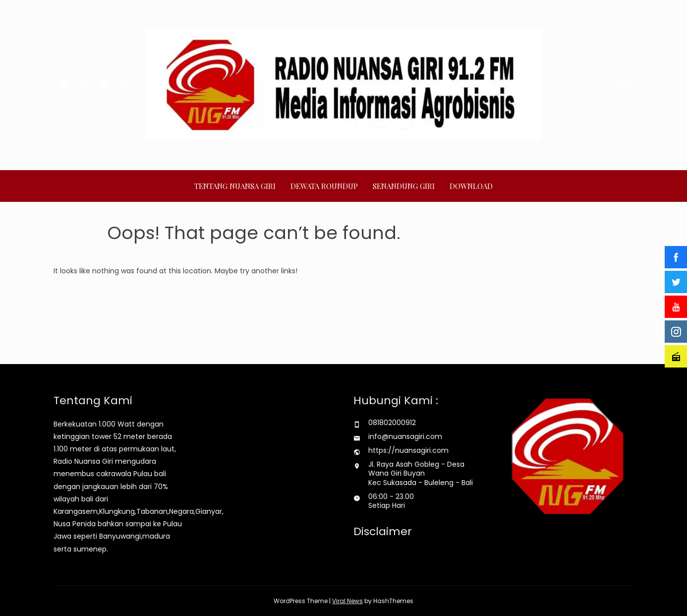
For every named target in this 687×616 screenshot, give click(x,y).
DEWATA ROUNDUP (324, 186)
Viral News (347, 601)
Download (471, 186)
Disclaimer (383, 531)
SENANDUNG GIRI (404, 186)
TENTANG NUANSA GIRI (235, 186)
